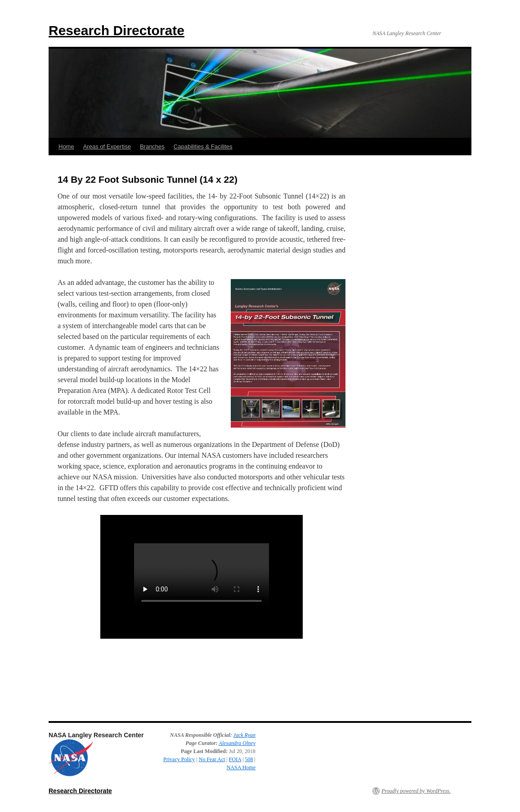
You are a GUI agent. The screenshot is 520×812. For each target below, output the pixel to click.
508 (249, 759)
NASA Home (241, 767)
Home (66, 147)
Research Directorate (117, 30)
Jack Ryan (244, 735)
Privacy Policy (179, 759)
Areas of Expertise (107, 147)
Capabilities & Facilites (203, 147)
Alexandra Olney (237, 743)
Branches (152, 147)
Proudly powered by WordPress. (416, 791)
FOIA (235, 759)
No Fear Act (212, 759)
